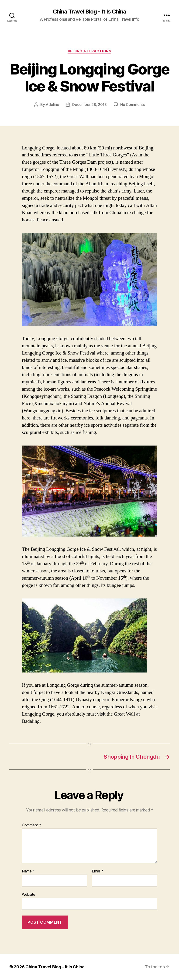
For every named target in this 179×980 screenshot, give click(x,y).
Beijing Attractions (89, 51)
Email (98, 871)
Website (29, 894)
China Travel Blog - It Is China (89, 12)
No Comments (133, 105)
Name (28, 871)
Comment (32, 825)
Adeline (52, 105)
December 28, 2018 (89, 105)
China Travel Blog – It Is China (55, 967)
